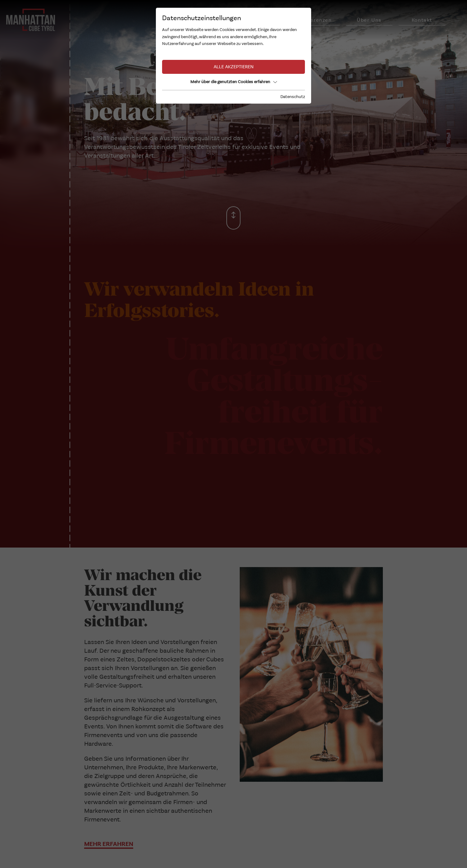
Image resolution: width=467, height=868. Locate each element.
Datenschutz (293, 97)
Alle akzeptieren (234, 67)
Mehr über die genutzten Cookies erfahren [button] (234, 82)
